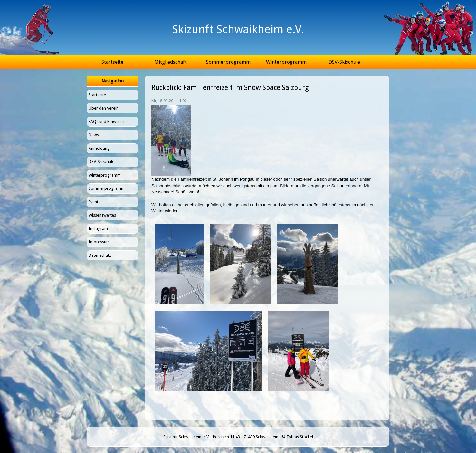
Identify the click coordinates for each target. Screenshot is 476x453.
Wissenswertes (102, 215)
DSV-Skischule (344, 62)
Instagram (98, 229)
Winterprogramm (286, 62)
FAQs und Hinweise (106, 122)
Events (94, 202)
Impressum (99, 242)
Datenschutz (100, 255)
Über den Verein (104, 108)
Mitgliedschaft (171, 62)
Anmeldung (99, 148)
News (94, 135)
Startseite (112, 62)
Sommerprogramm (228, 62)
